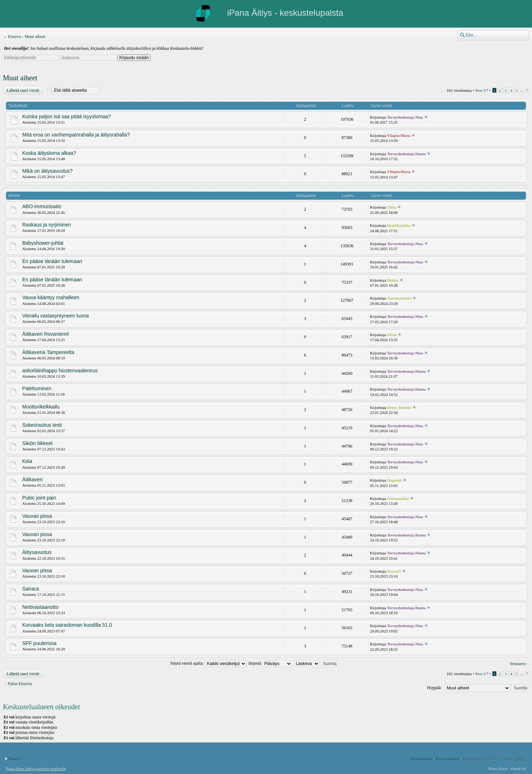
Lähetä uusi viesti (23, 90)
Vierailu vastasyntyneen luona (56, 316)
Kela (27, 461)
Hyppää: (434, 688)
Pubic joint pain (39, 498)
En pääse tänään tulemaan (52, 261)
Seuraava (518, 664)
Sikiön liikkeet (37, 443)
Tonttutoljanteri (399, 298)
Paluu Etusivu (20, 684)
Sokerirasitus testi (42, 425)
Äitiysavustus (37, 552)
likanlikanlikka (399, 225)
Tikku (392, 207)
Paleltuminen (37, 388)
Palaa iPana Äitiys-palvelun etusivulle (36, 769)
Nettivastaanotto (40, 607)
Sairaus (31, 589)
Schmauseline (398, 498)
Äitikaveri (32, 479)
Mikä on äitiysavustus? (47, 171)
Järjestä (270, 663)
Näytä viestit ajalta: (208, 663)
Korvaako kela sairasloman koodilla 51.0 (67, 625)
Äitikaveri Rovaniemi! (46, 334)
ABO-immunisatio (42, 206)
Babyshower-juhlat (43, 243)
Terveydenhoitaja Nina (405, 117)
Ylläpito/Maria (399, 135)
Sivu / (482, 90)
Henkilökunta (422, 759)
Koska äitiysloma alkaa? (49, 153)
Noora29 (394, 571)
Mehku (393, 280)
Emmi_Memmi (399, 407)
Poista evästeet (447, 759)
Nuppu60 (395, 480)
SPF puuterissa (39, 643)
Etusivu (15, 37)
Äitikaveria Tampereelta (48, 352)
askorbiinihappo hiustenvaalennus (60, 371)
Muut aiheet (35, 37)
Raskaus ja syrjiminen (47, 225)
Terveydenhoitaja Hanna (406, 154)
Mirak (392, 335)
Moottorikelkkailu (41, 407)
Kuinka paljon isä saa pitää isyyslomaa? (66, 116)
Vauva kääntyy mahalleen (51, 297)
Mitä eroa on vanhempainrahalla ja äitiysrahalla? (76, 135)
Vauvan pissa (37, 516)
